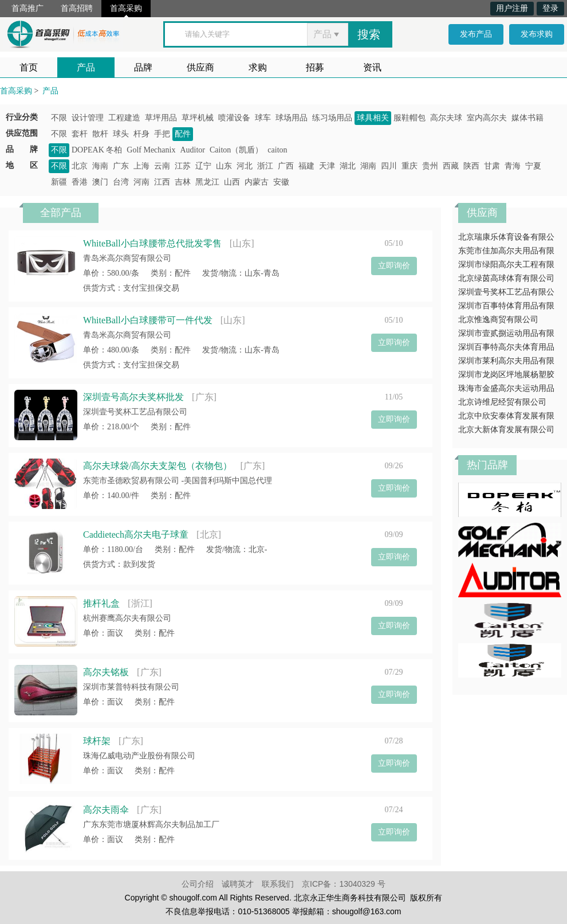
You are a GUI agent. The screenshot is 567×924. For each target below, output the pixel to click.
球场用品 (292, 118)
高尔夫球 (446, 118)
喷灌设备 (234, 118)
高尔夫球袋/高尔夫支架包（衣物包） (157, 466)
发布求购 (537, 34)
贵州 (430, 166)
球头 (121, 134)
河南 (141, 182)
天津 (327, 166)
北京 (80, 166)
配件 (183, 134)
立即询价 (394, 266)
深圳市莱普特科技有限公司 (131, 687)
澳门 (100, 182)
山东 (224, 166)
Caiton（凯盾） (236, 150)
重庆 (409, 166)
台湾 (121, 182)
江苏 (183, 166)
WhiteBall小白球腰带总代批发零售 (152, 243)
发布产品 (476, 34)
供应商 (200, 67)
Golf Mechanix (151, 150)
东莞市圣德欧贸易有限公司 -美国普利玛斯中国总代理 (178, 481)
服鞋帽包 (409, 118)
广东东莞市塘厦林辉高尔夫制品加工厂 (151, 825)
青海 (513, 166)
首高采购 (126, 8)
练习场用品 (332, 118)
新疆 (59, 182)
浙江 (265, 166)
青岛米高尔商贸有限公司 (127, 258)
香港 (80, 182)
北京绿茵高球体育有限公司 (506, 278)
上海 (141, 166)
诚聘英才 (238, 884)
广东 (121, 166)
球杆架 (97, 741)
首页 (29, 67)
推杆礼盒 (101, 603)
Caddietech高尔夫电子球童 (136, 535)
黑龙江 (207, 182)
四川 (389, 166)
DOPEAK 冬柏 (97, 150)
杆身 (141, 134)
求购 (258, 67)
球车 (263, 118)
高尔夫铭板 (106, 672)
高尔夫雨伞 (106, 810)
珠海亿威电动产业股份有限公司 (139, 756)
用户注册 (512, 8)
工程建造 (124, 118)
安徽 (281, 182)
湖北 (348, 166)
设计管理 (88, 118)
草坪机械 (198, 118)
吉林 (183, 182)
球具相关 (373, 118)
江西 (162, 182)
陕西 (471, 166)
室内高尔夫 (487, 118)
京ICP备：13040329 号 (344, 884)
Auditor (192, 150)
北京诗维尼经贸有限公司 (502, 402)
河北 (245, 166)
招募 (315, 67)
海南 (100, 166)
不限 (59, 118)
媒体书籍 (527, 118)
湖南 (368, 166)
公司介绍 (198, 884)
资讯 (372, 67)
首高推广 (27, 8)
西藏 (451, 166)
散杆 (100, 134)
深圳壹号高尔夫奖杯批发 (133, 397)
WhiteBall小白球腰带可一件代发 (148, 320)
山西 (232, 182)
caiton (277, 150)
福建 (306, 166)
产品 (86, 67)
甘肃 (492, 166)
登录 (550, 8)
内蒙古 (257, 182)
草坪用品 (161, 118)
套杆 (80, 134)
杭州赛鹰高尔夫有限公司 (127, 618)
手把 (162, 134)
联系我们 (278, 884)
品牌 (143, 67)
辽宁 (203, 166)
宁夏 (533, 166)
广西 (286, 166)
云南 (162, 166)
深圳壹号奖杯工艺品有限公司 (135, 412)
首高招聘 (77, 8)
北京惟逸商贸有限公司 (498, 320)
